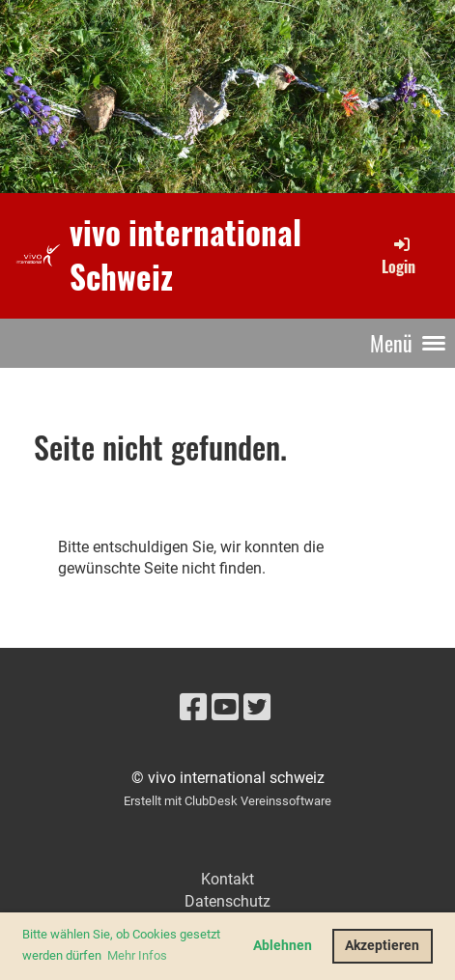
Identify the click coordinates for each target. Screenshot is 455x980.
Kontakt (227, 879)
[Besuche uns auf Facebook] (193, 708)
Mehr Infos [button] (137, 955)
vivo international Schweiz (185, 255)
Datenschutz (227, 901)
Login (398, 256)
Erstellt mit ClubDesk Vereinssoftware (227, 801)
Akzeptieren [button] (382, 946)
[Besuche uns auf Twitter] (257, 708)
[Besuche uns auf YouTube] (225, 708)
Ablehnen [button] (283, 946)
